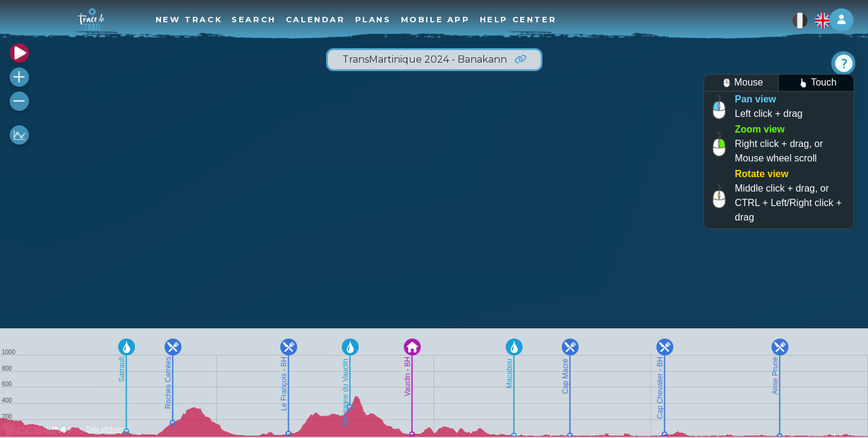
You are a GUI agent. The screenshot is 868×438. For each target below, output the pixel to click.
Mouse (741, 83)
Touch (816, 83)
